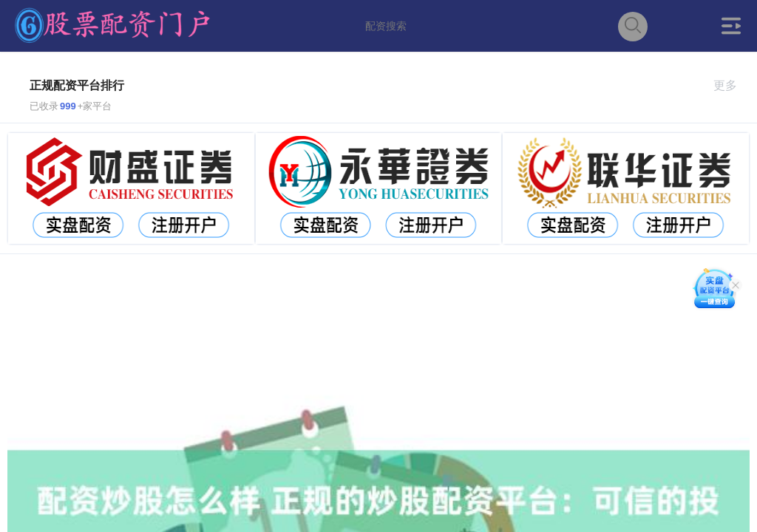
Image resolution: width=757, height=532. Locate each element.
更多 (731, 85)
